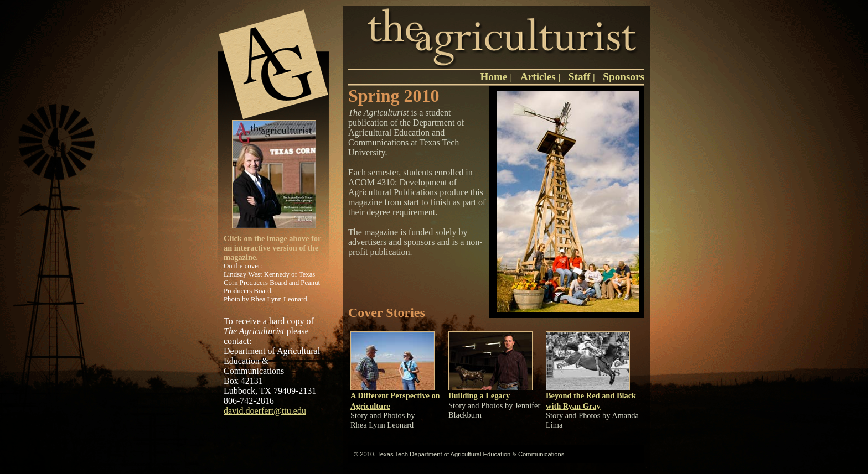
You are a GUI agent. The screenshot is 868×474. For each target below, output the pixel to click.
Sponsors (624, 77)
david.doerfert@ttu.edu (265, 411)
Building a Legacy (479, 395)
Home (495, 77)
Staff (579, 77)
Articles (538, 77)
